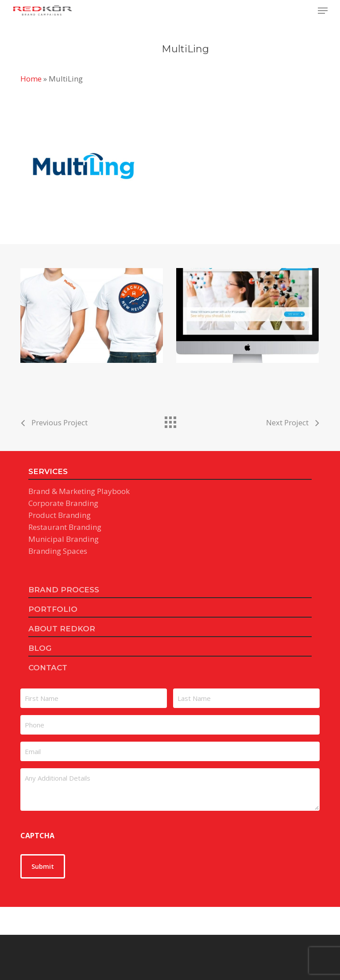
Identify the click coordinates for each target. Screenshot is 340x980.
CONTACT (48, 668)
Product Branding (60, 515)
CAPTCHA (37, 836)
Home (31, 79)
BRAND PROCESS (64, 590)
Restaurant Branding (65, 527)
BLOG (40, 648)
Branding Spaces (58, 551)
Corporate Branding (63, 503)
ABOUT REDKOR (62, 629)
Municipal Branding (64, 539)
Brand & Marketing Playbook (79, 491)
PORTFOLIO (53, 609)
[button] (323, 11)
